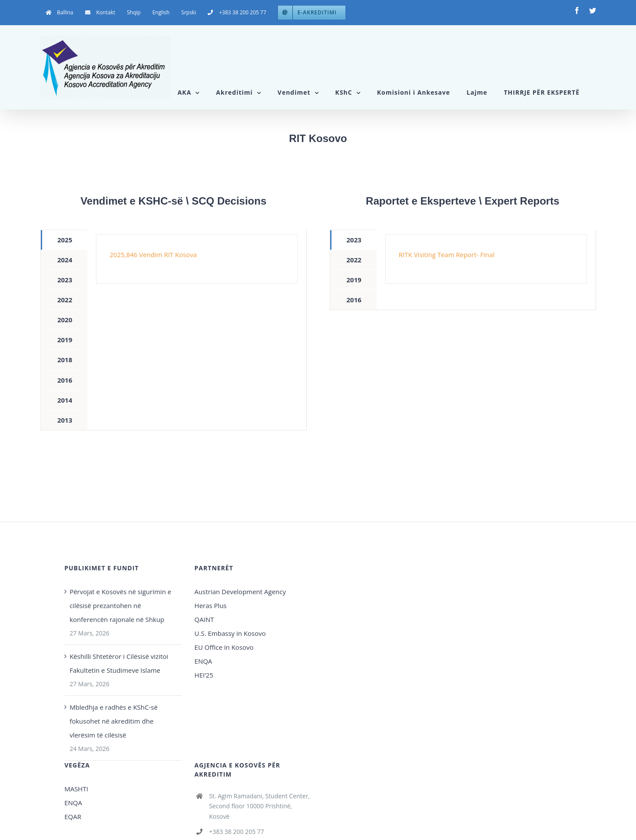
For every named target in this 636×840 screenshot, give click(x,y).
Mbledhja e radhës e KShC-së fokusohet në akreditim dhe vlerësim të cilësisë (114, 721)
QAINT (205, 619)
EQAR (73, 817)
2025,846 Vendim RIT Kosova (153, 255)
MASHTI (76, 789)
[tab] (64, 240)
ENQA (204, 661)
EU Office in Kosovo (225, 647)
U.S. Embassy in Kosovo (230, 633)
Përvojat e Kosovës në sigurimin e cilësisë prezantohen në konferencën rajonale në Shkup (120, 605)
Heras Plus (211, 605)
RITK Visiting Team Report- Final (447, 255)
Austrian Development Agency (240, 592)
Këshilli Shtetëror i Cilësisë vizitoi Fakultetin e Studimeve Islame (119, 663)
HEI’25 (204, 675)
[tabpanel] (197, 259)
